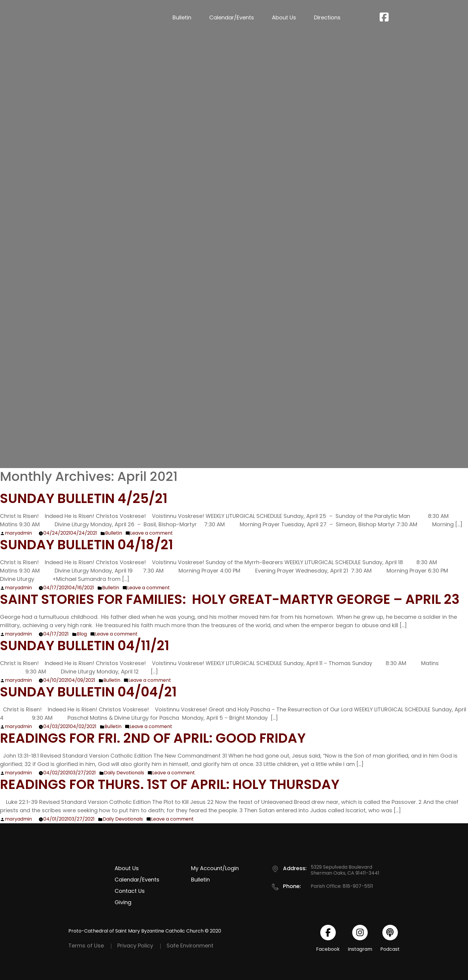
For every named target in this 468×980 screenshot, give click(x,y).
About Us (284, 17)
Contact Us (130, 891)
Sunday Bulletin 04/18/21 (87, 545)
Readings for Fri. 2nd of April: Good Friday (153, 738)
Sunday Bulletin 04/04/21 (88, 692)
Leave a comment (151, 533)
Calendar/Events (232, 17)
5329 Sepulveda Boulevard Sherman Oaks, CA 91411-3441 (345, 870)
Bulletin (182, 17)
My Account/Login (215, 868)
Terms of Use (86, 946)
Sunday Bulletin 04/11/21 (85, 646)
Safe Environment (190, 946)
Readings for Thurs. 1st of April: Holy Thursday (170, 784)
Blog (82, 634)
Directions (327, 17)
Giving (123, 902)
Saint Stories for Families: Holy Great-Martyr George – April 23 (230, 599)
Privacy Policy (135, 946)
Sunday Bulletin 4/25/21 (84, 498)
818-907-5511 (358, 886)
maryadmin (18, 533)
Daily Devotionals (124, 773)
